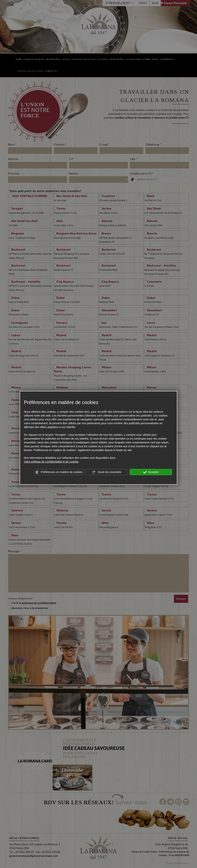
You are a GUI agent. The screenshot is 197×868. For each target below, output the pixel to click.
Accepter (151, 472)
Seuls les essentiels (107, 472)
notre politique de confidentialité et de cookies (51, 462)
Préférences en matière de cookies (59, 472)
